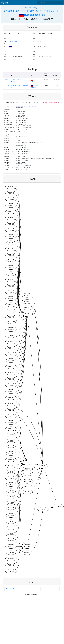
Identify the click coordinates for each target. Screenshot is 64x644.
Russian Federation (32, 15)
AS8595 (6, 80)
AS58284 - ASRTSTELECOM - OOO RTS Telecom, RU (32, 11)
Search (61, 2)
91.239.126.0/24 (32, 8)
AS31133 (6, 86)
